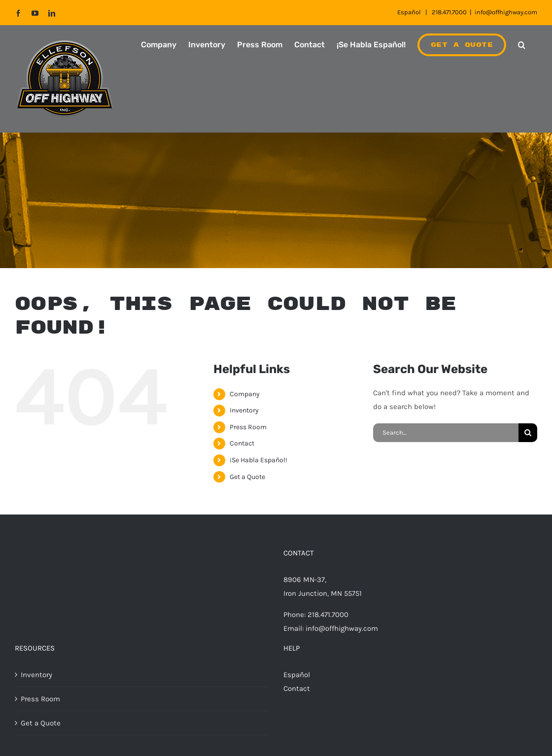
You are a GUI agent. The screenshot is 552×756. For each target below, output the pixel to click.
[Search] (528, 433)
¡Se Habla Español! (259, 460)
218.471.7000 (449, 12)
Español (409, 12)
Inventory (244, 410)
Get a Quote (247, 477)
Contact (242, 443)
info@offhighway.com (506, 12)
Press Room (248, 427)
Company (245, 394)
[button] (522, 45)
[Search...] (446, 433)
